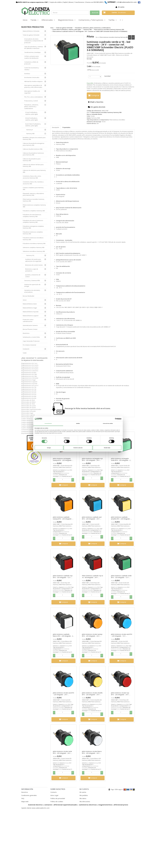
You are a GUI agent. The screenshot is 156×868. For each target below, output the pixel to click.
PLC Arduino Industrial (29, 345)
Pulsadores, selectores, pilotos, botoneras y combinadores (31, 107)
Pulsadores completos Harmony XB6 (34, 211)
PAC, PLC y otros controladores (34, 97)
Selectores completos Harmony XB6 (34, 247)
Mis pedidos (84, 795)
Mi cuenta (121, 7)
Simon (25, 300)
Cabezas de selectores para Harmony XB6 (34, 171)
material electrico (35, 805)
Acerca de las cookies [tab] (108, 423)
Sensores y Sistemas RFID (32, 280)
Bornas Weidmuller (29, 296)
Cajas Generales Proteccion (31, 341)
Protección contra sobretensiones (28, 320)
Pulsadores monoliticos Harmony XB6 (34, 243)
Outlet (25, 353)
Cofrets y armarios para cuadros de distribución (31, 57)
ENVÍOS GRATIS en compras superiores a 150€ (32, 2)
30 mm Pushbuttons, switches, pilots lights (32, 119)
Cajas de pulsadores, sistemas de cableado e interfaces (34, 48)
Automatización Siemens (30, 325)
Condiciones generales (29, 795)
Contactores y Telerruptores (92, 20)
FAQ (23, 798)
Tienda (34, 20)
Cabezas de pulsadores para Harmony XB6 (32, 160)
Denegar (49, 448)
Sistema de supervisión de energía (32, 285)
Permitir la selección (78, 448)
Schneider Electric (97, 114)
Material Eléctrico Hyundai (31, 312)
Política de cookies (57, 801)
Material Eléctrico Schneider (31, 31)
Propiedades (66, 127)
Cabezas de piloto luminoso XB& (33, 149)
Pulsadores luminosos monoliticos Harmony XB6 (33, 239)
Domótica (27, 74)
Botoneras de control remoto (34, 265)
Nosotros (25, 792)
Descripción (56, 127)
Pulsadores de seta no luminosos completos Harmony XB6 (33, 221)
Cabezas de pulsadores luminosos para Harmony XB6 (33, 154)
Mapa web (25, 801)
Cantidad (107, 76)
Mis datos (83, 798)
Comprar (94, 95)
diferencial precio (121, 805)
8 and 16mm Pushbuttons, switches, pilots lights (33, 125)
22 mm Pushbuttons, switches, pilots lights (32, 113)
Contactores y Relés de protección (31, 63)
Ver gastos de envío (97, 107)
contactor (48, 805)
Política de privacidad (58, 798)
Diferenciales (48, 20)
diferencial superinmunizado (65, 805)
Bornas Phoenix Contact (30, 329)
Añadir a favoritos (96, 102)
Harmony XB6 (30, 134)
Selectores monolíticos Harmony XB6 (34, 251)
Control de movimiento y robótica (32, 69)
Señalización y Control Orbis (31, 337)
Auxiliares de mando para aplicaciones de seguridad (33, 260)
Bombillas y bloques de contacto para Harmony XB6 (34, 138)
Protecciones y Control (31, 101)
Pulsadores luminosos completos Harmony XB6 (33, 233)
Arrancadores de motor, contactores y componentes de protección (34, 41)
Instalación (26, 349)
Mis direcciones (85, 801)
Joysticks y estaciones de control (33, 276)
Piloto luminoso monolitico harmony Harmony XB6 (114, 37)
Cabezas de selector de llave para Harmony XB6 (33, 165)
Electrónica (26, 333)
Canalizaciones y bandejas (32, 52)
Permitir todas (107, 448)
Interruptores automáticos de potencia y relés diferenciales (33, 86)
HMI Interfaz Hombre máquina (33, 81)
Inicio (25, 20)
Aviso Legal (54, 795)
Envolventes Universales (32, 77)
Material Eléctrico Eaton (30, 304)
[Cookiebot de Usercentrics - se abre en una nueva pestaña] (113, 419)
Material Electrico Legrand (31, 316)
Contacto (54, 792)
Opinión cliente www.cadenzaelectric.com (35, 808)
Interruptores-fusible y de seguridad (32, 92)
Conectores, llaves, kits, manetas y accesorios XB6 (33, 183)
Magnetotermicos (67, 20)
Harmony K (30, 130)
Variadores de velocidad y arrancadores (32, 291)
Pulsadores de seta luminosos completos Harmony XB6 (32, 216)
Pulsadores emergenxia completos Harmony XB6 (33, 227)
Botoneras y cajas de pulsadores (32, 270)
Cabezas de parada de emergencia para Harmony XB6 (33, 144)
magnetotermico (106, 805)
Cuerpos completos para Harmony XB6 (33, 189)
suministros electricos (88, 805)
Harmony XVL (30, 255)
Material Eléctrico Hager (30, 308)
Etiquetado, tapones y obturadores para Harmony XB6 (33, 194)
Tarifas (113, 20)
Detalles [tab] (78, 423)
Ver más (89, 59)
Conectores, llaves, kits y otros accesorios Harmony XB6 (32, 177)
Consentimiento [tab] (48, 423)
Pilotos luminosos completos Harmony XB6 (34, 206)
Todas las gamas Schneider (31, 35)
